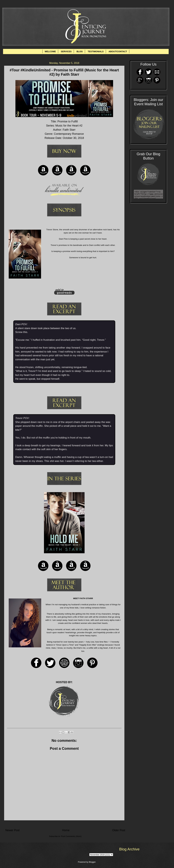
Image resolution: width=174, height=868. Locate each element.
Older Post (119, 830)
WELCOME (50, 51)
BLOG (80, 51)
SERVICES (66, 51)
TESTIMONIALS (96, 51)
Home (66, 830)
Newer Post (12, 830)
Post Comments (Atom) (71, 836)
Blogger (92, 862)
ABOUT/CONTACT (118, 51)
